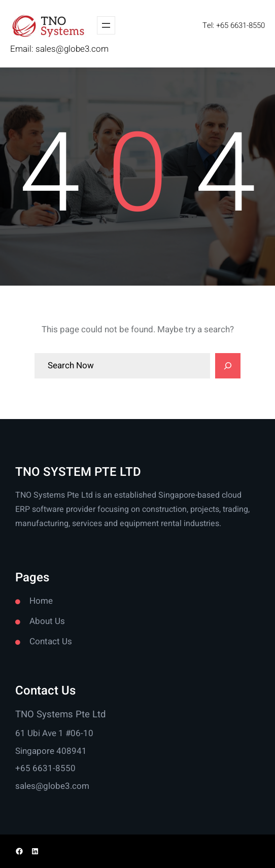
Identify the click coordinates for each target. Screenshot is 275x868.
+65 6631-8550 (45, 768)
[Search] (228, 366)
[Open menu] (106, 25)
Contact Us (51, 641)
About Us (47, 621)
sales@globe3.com (72, 49)
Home (41, 601)
